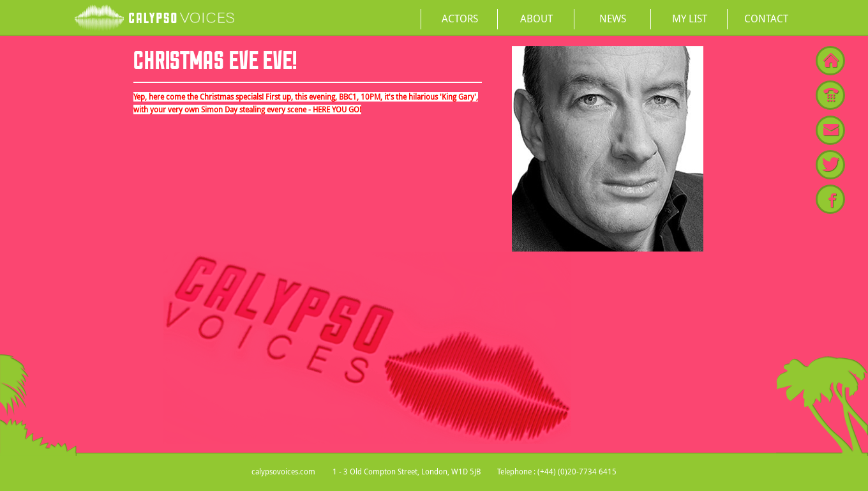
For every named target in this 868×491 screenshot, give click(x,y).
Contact (766, 19)
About (536, 19)
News (613, 19)
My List (690, 19)
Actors (460, 19)
